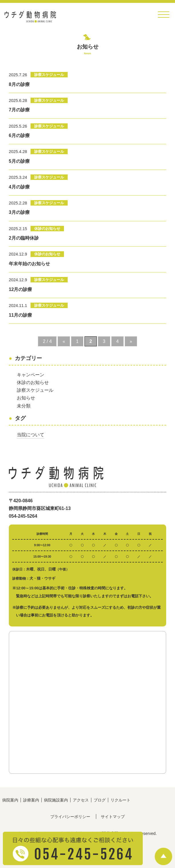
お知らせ (26, 398)
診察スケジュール (35, 390)
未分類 (24, 406)
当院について (31, 435)
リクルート (120, 800)
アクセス (81, 800)
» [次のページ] (131, 341)
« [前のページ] (64, 341)
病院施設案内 (56, 800)
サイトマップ (113, 817)
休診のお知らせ (33, 382)
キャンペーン (31, 375)
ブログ (100, 800)
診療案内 (31, 800)
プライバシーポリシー (70, 817)
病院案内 (10, 800)
